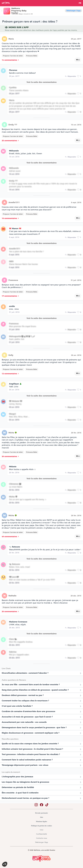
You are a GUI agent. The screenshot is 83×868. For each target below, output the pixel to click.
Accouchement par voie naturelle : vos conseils (24, 722)
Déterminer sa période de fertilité (18, 787)
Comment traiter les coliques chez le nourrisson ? (25, 701)
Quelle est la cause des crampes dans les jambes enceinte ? (30, 744)
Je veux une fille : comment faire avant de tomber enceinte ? (31, 685)
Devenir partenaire (41, 813)
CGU (41, 830)
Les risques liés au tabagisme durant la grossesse (25, 782)
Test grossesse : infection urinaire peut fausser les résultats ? (31, 754)
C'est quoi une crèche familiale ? (17, 706)
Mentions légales (41, 822)
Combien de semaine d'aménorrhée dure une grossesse (29, 711)
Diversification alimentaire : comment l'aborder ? (25, 673)
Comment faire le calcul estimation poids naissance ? (27, 760)
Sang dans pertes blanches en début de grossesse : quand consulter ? (35, 690)
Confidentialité (41, 834)
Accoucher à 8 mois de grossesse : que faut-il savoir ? (27, 717)
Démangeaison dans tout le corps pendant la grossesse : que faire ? (34, 727)
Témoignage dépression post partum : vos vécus (25, 765)
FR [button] (80, 3)
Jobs (41, 817)
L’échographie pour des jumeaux (17, 777)
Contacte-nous (42, 838)
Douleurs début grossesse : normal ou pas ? (23, 695)
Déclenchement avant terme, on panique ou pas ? (25, 798)
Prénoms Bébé (32, 56)
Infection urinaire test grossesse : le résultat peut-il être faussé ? (32, 749)
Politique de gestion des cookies (42, 826)
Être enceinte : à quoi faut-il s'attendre (20, 793)
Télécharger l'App (73, 11)
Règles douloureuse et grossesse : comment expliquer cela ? (31, 733)
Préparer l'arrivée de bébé (13, 56)
